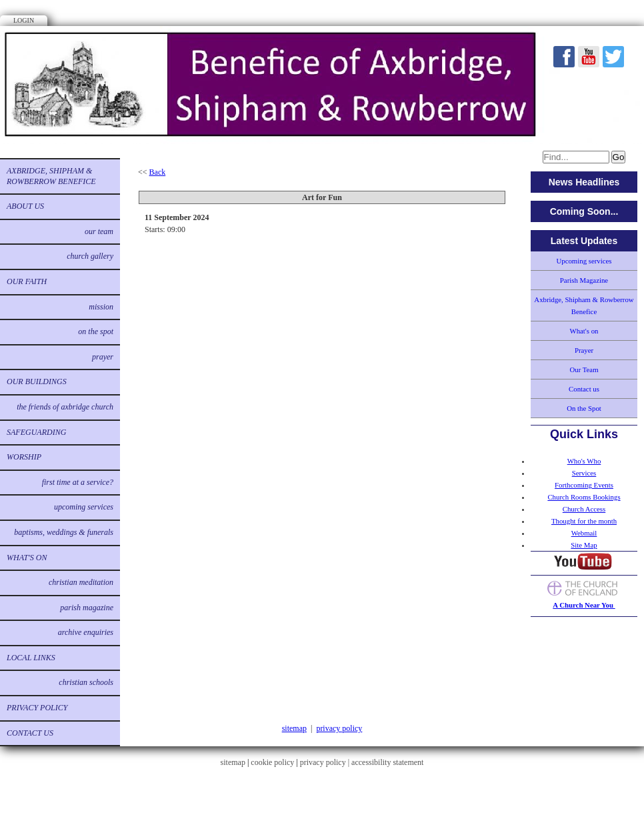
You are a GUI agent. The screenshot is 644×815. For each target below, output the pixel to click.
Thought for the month (584, 521)
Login (24, 20)
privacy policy (339, 728)
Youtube (589, 57)
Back (158, 172)
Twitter (613, 57)
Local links (31, 658)
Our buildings (37, 381)
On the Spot (96, 331)
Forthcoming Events (584, 485)
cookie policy (272, 762)
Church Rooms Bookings (584, 497)
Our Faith (27, 281)
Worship (24, 457)
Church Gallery (90, 256)
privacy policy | (326, 762)
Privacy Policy (37, 708)
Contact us (30, 733)
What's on (27, 558)
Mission (101, 307)
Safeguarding (36, 432)
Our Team (99, 231)
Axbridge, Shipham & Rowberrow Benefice (51, 176)
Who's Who (584, 461)
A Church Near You (584, 605)
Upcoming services (84, 507)
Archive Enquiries (86, 632)
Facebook (564, 57)
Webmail (584, 533)
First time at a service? (78, 482)
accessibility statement (387, 762)
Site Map (584, 545)
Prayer (103, 357)
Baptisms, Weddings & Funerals (64, 532)
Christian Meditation (81, 582)
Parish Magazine (87, 608)
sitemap (294, 728)
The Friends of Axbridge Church (65, 407)
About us (25, 206)
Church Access (584, 509)
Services (584, 473)
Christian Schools (86, 682)
